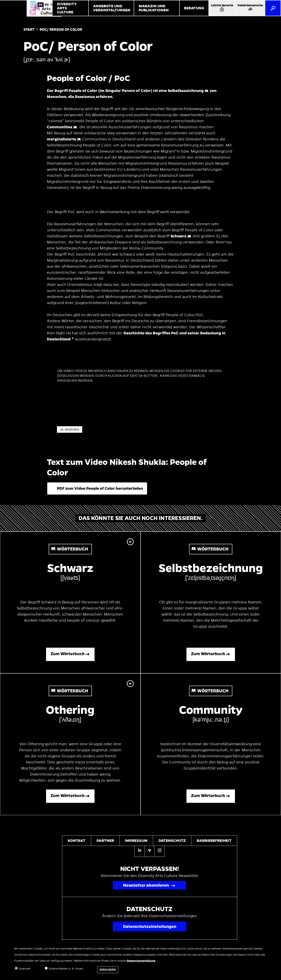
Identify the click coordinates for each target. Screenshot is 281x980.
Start (29, 30)
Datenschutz (172, 841)
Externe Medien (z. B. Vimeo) (66, 973)
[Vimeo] (149, 851)
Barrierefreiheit (214, 841)
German (41, 5)
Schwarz (178, 236)
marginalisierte (62, 139)
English (47, 5)
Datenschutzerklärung (141, 965)
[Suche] (273, 8)
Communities (60, 127)
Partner (105, 841)
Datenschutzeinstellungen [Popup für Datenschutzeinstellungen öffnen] (150, 926)
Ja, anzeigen (70, 429)
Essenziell (25, 973)
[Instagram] (159, 851)
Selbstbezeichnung (186, 91)
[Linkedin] (139, 851)
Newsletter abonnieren (146, 885)
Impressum (136, 841)
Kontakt (77, 841)
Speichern (108, 974)
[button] (97, 488)
